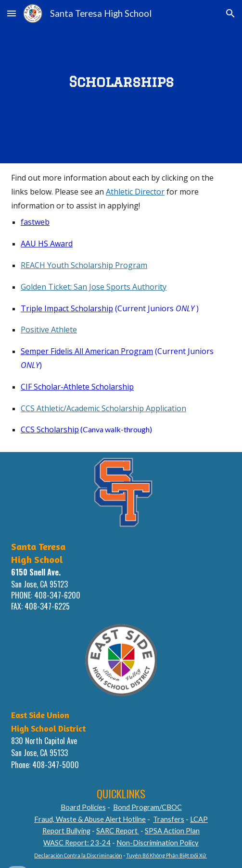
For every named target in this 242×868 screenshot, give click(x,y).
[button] (12, 13)
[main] (121, 81)
